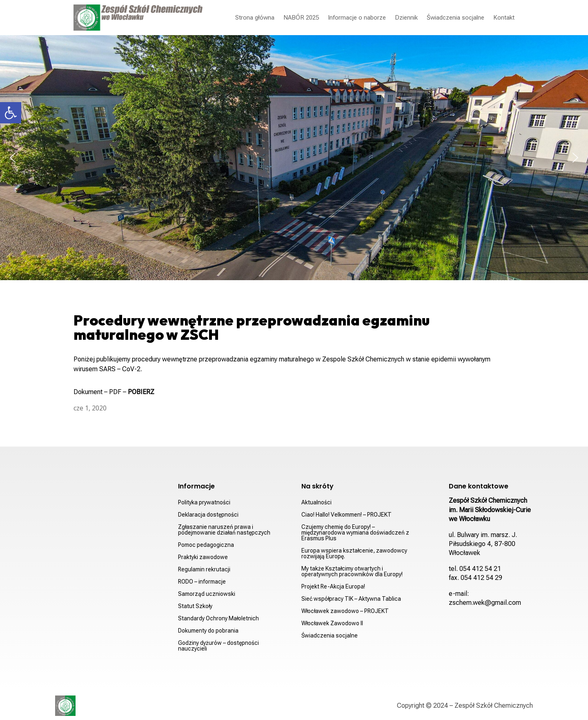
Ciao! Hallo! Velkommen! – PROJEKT (346, 515)
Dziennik (406, 18)
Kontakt (504, 18)
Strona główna (255, 18)
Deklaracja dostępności (208, 515)
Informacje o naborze (357, 18)
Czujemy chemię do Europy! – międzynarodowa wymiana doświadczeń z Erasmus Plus (355, 533)
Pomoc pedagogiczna (206, 545)
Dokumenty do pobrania (208, 631)
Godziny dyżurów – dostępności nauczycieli (218, 646)
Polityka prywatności (204, 503)
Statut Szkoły (195, 606)
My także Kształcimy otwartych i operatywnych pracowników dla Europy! (352, 572)
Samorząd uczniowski (207, 594)
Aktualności (316, 503)
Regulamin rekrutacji (204, 570)
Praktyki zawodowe (203, 557)
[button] (11, 113)
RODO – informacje (202, 582)
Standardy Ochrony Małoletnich (218, 619)
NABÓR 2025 (301, 18)
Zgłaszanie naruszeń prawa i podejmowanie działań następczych (224, 530)
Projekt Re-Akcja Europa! (333, 587)
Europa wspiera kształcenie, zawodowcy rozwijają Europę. (354, 554)
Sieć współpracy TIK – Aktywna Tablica (351, 599)
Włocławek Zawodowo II (332, 623)
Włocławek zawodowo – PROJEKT (345, 611)
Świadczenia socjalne (455, 18)
